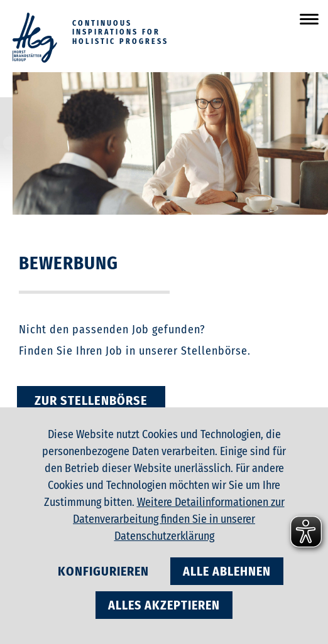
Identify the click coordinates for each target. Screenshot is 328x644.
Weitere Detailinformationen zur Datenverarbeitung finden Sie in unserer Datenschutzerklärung (179, 519)
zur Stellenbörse (91, 400)
